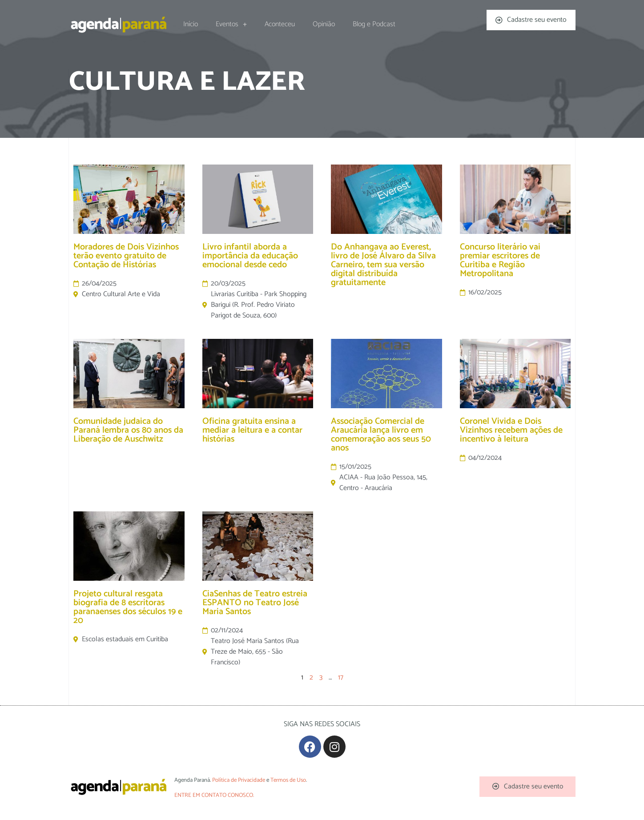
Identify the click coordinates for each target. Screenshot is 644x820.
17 (341, 677)
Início (191, 24)
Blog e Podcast (374, 24)
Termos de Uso (288, 780)
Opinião (324, 24)
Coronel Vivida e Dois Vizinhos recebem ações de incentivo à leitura (511, 430)
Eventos (231, 24)
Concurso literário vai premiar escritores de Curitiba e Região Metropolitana (500, 260)
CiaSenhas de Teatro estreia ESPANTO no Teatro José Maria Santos (255, 603)
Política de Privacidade (239, 780)
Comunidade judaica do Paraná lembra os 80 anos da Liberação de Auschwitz (128, 430)
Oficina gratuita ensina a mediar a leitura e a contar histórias (252, 430)
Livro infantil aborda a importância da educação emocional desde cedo (250, 256)
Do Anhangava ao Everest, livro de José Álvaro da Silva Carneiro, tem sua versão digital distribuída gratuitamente (383, 265)
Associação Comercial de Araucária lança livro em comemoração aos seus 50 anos (381, 435)
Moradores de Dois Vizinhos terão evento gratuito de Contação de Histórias (126, 256)
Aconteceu (280, 24)
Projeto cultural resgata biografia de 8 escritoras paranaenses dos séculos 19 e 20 (128, 607)
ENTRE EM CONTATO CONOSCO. (214, 795)
